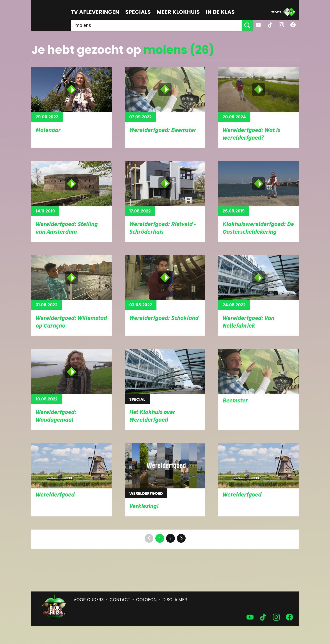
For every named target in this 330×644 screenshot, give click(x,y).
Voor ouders (89, 600)
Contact (120, 600)
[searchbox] (156, 25)
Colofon (146, 600)
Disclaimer (175, 600)
